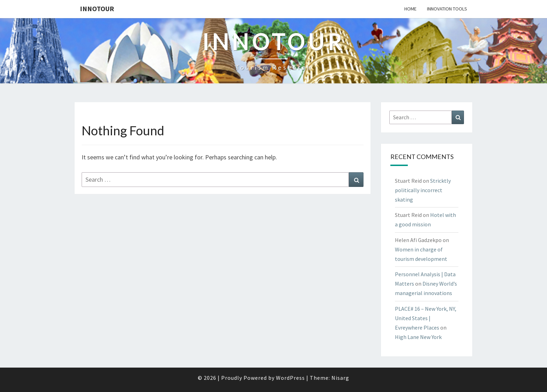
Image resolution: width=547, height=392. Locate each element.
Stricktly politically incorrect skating (423, 190)
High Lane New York (418, 337)
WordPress (290, 378)
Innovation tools (447, 9)
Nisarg (340, 378)
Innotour (97, 9)
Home (410, 9)
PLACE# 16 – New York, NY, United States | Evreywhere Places (426, 318)
